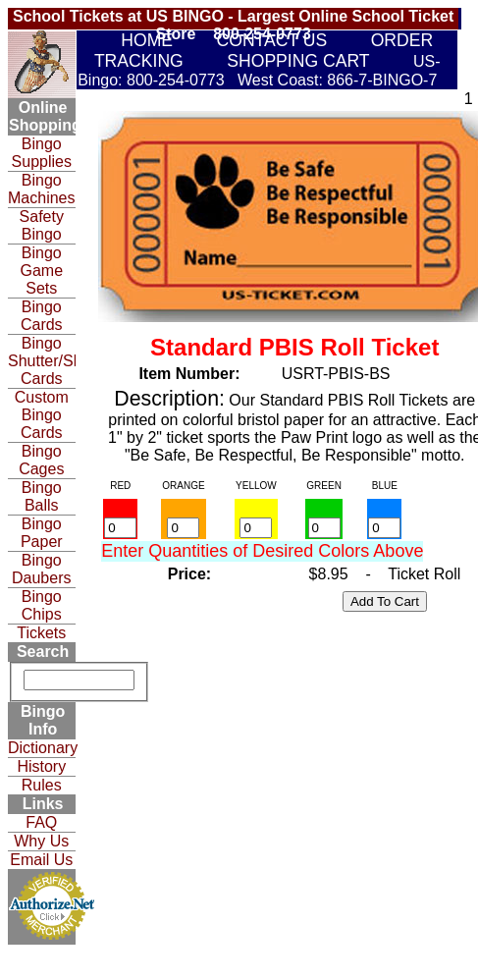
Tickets (41, 633)
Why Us (41, 841)
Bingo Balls (42, 496)
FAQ (41, 822)
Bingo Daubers (41, 569)
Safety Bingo (42, 225)
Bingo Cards (42, 316)
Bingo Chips (42, 605)
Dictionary (42, 748)
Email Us (41, 860)
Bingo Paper (42, 533)
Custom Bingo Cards (42, 415)
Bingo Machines (41, 189)
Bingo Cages (41, 460)
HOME (147, 40)
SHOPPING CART (298, 61)
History (41, 766)
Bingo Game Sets (41, 271)
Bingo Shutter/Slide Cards (42, 361)
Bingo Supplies (42, 153)
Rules (42, 785)
